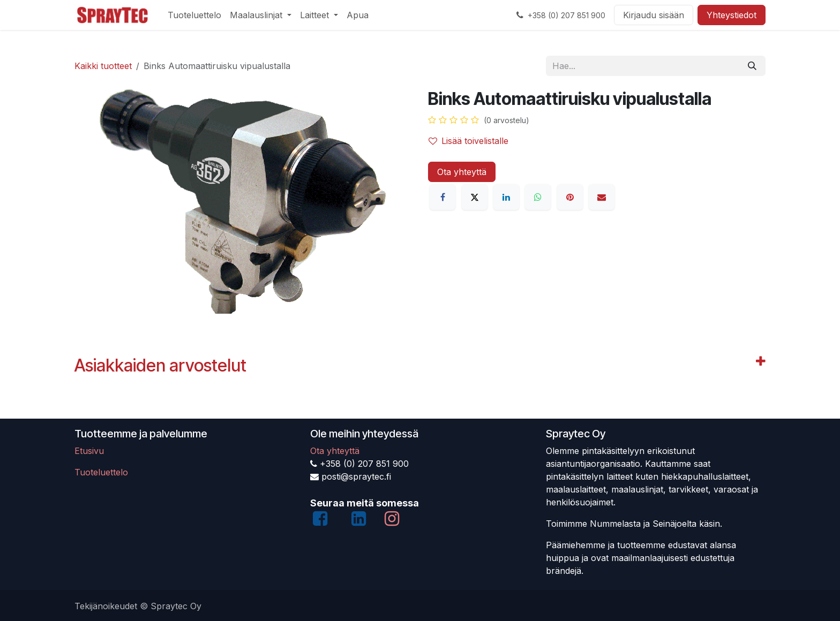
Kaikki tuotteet (103, 66)
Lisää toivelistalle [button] (468, 141)
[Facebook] (442, 197)
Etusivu (89, 451)
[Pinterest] (570, 197)
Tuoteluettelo (101, 472)
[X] (475, 197)
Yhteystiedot (732, 15)
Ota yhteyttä (462, 172)
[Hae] (752, 66)
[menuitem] (194, 15)
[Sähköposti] (602, 197)
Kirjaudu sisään (654, 15)
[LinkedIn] (506, 197)
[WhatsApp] (538, 197)
